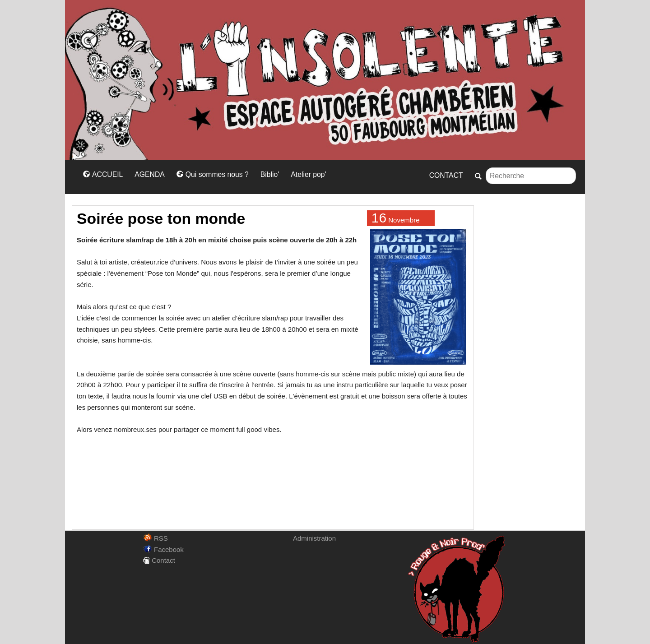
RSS (156, 538)
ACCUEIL (103, 174)
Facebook (163, 549)
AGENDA (150, 174)
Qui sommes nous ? (213, 174)
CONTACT (446, 175)
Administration (314, 538)
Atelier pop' (308, 174)
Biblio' (270, 174)
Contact (159, 560)
